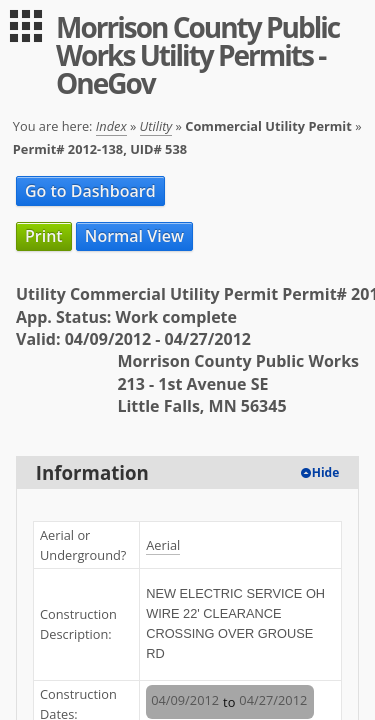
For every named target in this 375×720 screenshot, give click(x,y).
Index (111, 126)
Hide (326, 472)
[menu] (26, 26)
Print (44, 236)
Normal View (134, 236)
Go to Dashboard (90, 191)
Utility (156, 126)
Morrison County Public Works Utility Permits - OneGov (197, 55)
